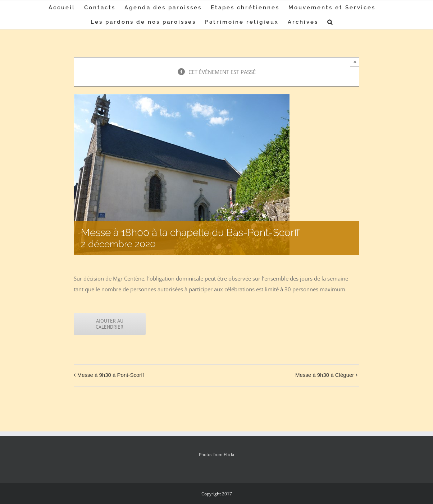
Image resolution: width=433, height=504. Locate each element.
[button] (330, 22)
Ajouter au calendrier (110, 324)
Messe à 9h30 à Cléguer (325, 375)
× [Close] (355, 62)
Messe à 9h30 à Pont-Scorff (111, 375)
